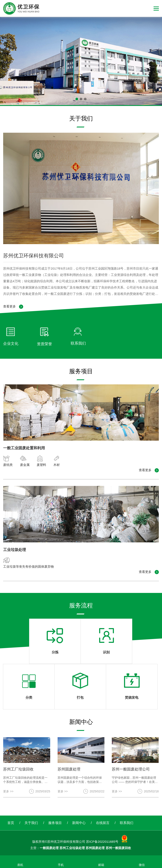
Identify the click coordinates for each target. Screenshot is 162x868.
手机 (61, 865)
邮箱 (101, 865)
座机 (20, 865)
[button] (77, 99)
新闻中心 (79, 823)
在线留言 (103, 823)
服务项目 (55, 823)
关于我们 (31, 823)
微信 (142, 865)
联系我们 (127, 823)
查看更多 (13, 307)
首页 (11, 823)
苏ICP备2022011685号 (102, 842)
